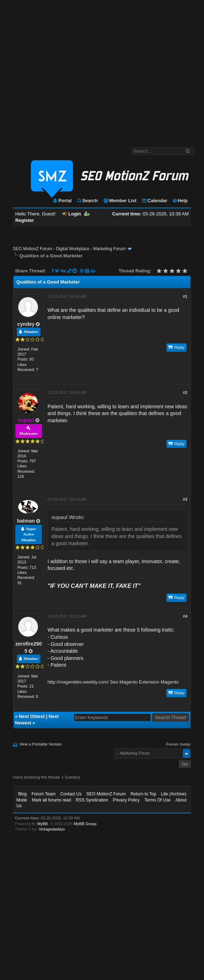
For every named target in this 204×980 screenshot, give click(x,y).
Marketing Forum (109, 249)
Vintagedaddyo (52, 829)
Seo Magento (124, 682)
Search (87, 201)
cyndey (26, 324)
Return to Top (144, 794)
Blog (23, 794)
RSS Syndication (92, 800)
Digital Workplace (72, 249)
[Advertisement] (67, 70)
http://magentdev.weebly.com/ (78, 682)
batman (26, 521)
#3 (185, 499)
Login (72, 214)
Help (180, 201)
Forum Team (43, 794)
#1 (185, 296)
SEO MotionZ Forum (33, 249)
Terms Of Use (157, 800)
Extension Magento (159, 682)
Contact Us (71, 794)
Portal (62, 201)
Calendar (154, 201)
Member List (120, 201)
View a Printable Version (41, 744)
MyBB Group (85, 824)
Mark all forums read (51, 800)
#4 (185, 616)
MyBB (42, 824)
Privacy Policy (126, 800)
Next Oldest (32, 716)
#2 (185, 393)
